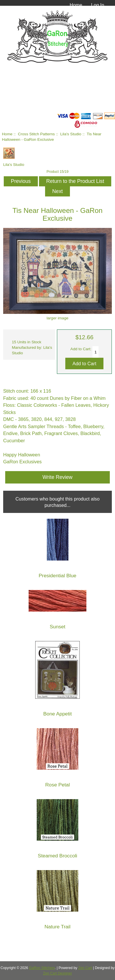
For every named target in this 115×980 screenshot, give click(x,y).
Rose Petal (57, 785)
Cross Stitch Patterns (36, 134)
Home (76, 5)
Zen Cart (85, 968)
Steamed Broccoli (57, 856)
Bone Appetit (58, 714)
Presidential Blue (58, 576)
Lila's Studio (71, 134)
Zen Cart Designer (57, 973)
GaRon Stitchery (42, 968)
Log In (98, 5)
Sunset (57, 627)
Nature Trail (57, 927)
